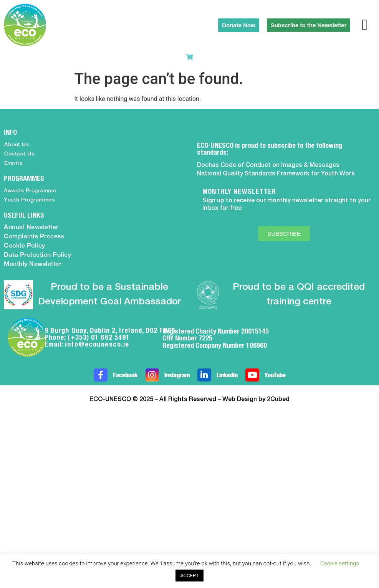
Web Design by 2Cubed (256, 400)
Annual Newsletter (31, 227)
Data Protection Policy (37, 255)
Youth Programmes (29, 200)
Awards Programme (30, 190)
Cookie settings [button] (340, 563)
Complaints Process (34, 236)
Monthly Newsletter (33, 264)
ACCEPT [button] (189, 576)
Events (13, 163)
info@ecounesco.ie (97, 344)
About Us (17, 144)
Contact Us (19, 154)
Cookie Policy (25, 245)
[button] (365, 25)
